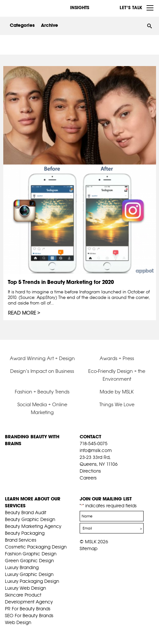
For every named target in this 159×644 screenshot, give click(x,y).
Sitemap (89, 548)
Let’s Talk (131, 8)
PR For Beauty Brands (28, 609)
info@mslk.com (96, 450)
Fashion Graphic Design (31, 554)
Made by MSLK (117, 392)
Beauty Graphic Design (30, 519)
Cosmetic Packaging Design (36, 547)
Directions (90, 471)
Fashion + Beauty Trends (42, 392)
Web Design (18, 622)
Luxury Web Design (25, 588)
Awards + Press (117, 358)
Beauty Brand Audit (26, 513)
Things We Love (117, 404)
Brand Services (21, 540)
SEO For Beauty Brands (29, 616)
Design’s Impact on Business (42, 371)
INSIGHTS (80, 8)
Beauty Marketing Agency (33, 526)
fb (83, 486)
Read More (22, 313)
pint (103, 486)
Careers (88, 478)
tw (93, 486)
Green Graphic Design (29, 561)
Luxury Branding (22, 567)
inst (113, 486)
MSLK (30, 7)
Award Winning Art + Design (42, 358)
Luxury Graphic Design (29, 574)
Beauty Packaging (25, 533)
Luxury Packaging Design (32, 581)
